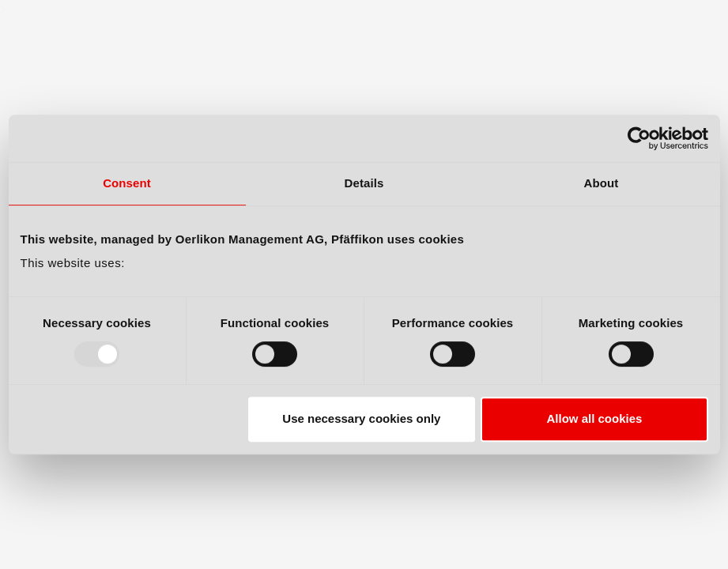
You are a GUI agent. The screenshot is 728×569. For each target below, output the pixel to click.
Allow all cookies (595, 418)
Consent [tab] (127, 183)
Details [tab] (364, 183)
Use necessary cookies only (361, 418)
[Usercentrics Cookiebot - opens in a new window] (639, 138)
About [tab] (602, 183)
